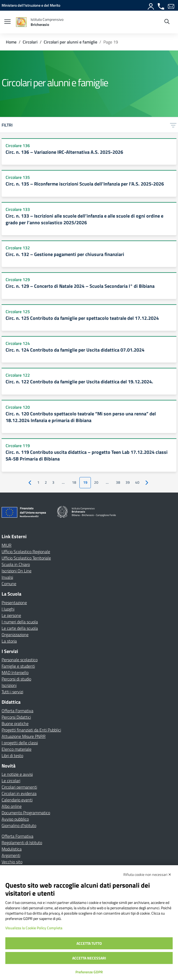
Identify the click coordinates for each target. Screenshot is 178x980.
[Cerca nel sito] (167, 22)
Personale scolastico (20, 660)
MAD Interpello (15, 672)
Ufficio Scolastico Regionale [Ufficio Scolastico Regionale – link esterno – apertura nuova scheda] (26, 552)
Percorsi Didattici (16, 717)
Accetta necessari (89, 958)
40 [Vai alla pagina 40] (137, 482)
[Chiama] (161, 5)
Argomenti (11, 855)
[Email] (171, 5)
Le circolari (11, 781)
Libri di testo (12, 755)
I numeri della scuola (20, 622)
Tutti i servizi (12, 692)
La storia (9, 641)
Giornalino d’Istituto (19, 825)
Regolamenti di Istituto (22, 843)
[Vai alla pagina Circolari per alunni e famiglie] (70, 42)
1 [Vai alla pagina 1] (38, 482)
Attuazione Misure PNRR (24, 736)
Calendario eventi (17, 800)
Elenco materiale (17, 749)
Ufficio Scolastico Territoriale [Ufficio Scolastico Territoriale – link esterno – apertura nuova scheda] (26, 558)
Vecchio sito (12, 862)
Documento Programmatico (26, 813)
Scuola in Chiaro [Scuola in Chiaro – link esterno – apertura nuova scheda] (16, 564)
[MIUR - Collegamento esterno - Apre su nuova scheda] (31, 5)
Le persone (11, 615)
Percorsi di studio (16, 679)
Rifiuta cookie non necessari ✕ (147, 874)
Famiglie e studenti (18, 666)
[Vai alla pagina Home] (11, 42)
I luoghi (8, 609)
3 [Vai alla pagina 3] (53, 482)
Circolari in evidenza (19, 793)
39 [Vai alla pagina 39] (128, 482)
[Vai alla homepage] (21, 22)
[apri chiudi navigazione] (7, 22)
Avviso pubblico (15, 819)
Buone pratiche (15, 723)
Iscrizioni (9, 685)
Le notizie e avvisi (17, 774)
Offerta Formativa (17, 711)
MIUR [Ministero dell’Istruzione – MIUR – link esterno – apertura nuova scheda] (7, 545)
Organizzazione (15, 635)
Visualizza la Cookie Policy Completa (34, 928)
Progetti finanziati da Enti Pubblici (31, 730)
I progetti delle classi (20, 743)
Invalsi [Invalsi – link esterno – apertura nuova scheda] (7, 577)
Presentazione (14, 603)
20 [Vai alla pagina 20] (96, 482)
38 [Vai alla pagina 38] (118, 482)
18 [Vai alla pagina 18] (74, 482)
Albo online (12, 806)
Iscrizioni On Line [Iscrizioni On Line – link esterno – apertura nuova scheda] (17, 571)
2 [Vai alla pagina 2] (46, 482)
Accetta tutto (89, 943)
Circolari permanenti (19, 787)
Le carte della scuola (20, 628)
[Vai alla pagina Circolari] (30, 42)
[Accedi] (151, 5)
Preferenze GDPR (89, 972)
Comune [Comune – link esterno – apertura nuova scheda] (9, 584)
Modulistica (12, 849)
